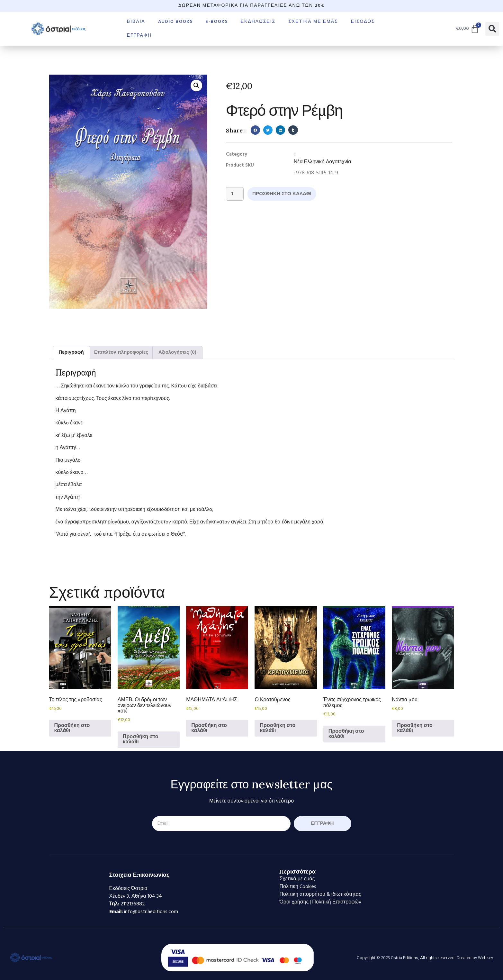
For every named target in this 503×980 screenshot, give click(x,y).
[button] (492, 29)
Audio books (175, 22)
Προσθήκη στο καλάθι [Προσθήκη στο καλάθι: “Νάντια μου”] (415, 728)
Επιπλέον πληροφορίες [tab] (121, 352)
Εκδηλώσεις (258, 22)
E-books (217, 22)
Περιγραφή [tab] (71, 352)
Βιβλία (136, 22)
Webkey (485, 958)
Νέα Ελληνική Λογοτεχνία (323, 162)
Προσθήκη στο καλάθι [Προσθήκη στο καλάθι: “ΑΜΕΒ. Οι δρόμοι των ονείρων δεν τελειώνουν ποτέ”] (141, 740)
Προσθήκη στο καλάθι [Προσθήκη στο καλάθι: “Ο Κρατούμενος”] (278, 728)
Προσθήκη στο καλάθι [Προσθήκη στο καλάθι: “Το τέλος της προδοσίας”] (72, 728)
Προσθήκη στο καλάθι (285, 194)
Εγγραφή (139, 36)
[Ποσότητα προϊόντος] (235, 194)
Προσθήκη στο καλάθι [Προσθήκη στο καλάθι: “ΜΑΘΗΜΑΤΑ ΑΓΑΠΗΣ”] (209, 728)
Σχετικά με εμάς (313, 22)
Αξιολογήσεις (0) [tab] (177, 352)
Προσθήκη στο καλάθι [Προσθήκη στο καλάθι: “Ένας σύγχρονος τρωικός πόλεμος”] (346, 734)
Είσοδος (363, 22)
